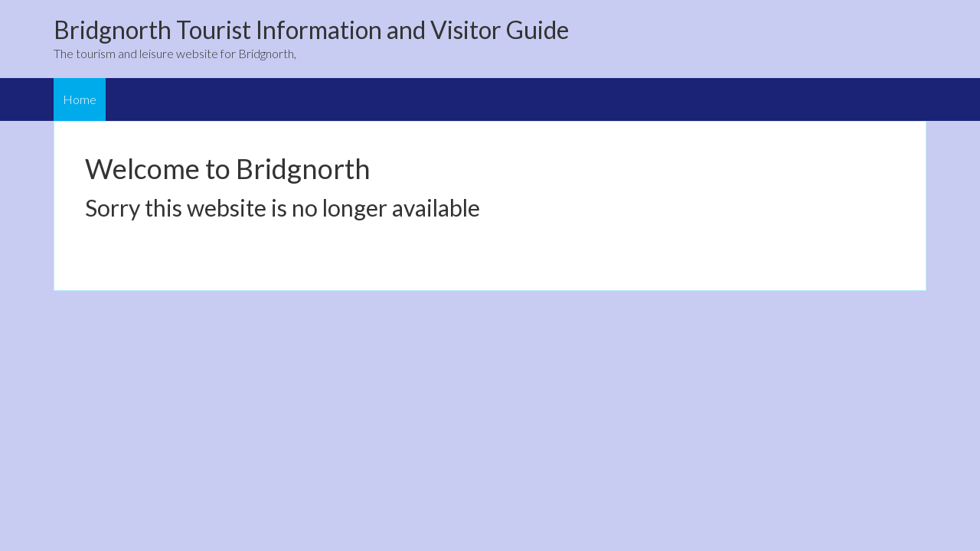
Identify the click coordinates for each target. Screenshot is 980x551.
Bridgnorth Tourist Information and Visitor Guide (311, 29)
